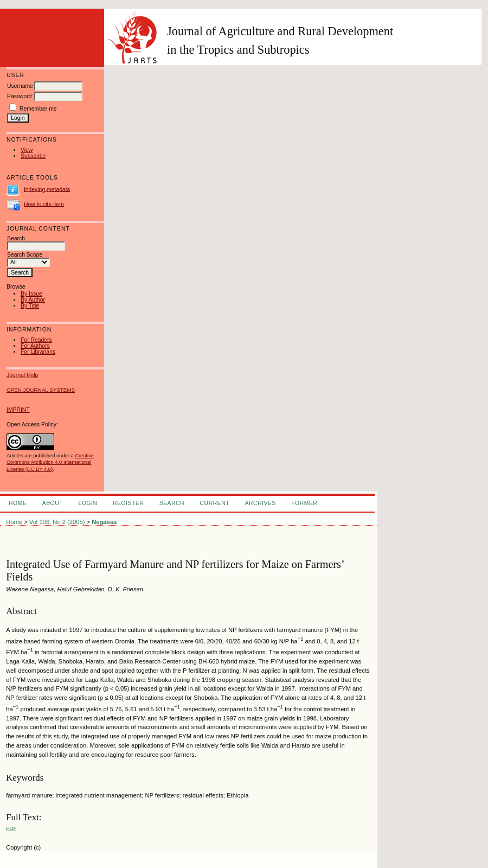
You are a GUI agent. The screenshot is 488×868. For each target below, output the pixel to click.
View (27, 150)
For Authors (35, 346)
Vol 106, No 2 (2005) (57, 522)
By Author (33, 300)
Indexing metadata (47, 189)
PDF (11, 828)
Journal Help (22, 375)
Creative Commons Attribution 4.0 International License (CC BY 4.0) (50, 462)
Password (20, 96)
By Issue (31, 294)
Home (18, 503)
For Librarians (38, 352)
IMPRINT (18, 410)
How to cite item (44, 204)
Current (215, 503)
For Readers (36, 340)
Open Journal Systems (41, 390)
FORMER (304, 503)
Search (172, 503)
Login (88, 503)
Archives (260, 503)
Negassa (104, 522)
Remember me (38, 109)
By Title (30, 306)
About (53, 503)
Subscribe (33, 156)
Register (128, 503)
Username (20, 86)
